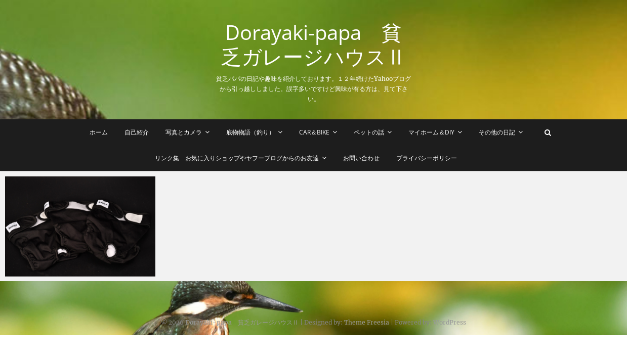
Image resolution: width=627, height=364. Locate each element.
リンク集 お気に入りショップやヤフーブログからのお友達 (237, 158)
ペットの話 (369, 132)
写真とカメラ (184, 132)
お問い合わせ (361, 158)
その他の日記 (497, 132)
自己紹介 (137, 132)
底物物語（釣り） (250, 132)
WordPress (450, 322)
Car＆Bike (314, 132)
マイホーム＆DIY (431, 132)
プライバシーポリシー (427, 158)
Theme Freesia (367, 322)
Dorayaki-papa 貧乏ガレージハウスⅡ (314, 44)
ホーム (99, 132)
